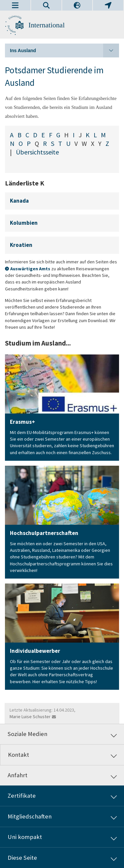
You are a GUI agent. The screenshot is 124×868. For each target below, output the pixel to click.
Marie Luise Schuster (30, 717)
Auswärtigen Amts (30, 269)
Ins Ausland (64, 50)
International (47, 25)
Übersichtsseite (37, 152)
